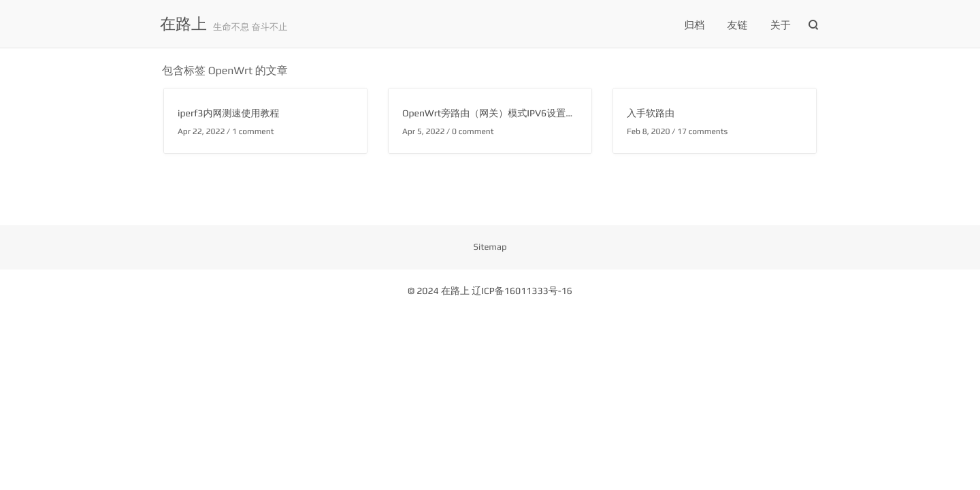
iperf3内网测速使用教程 (228, 114)
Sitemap (490, 247)
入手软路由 (651, 114)
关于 (781, 26)
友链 (738, 26)
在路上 (183, 24)
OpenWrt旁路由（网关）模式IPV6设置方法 (493, 114)
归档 (694, 26)
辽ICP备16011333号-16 (522, 291)
